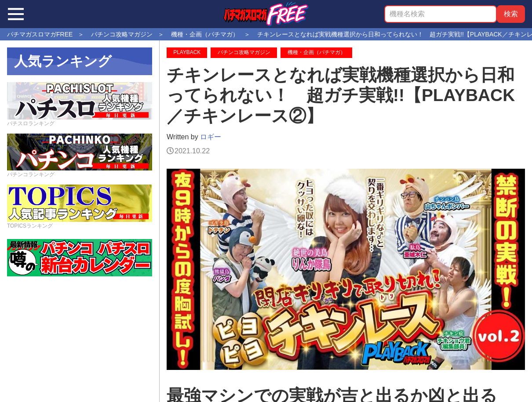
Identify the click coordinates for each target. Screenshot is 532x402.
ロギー (211, 137)
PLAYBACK (187, 52)
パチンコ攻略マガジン (244, 52)
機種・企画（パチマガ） (317, 52)
